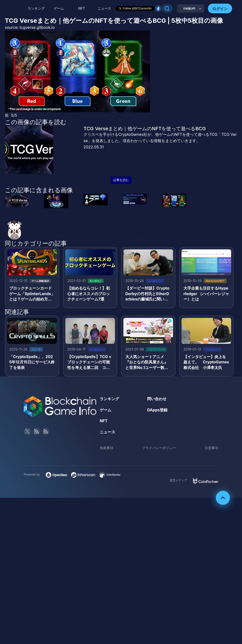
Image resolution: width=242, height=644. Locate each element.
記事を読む (121, 180)
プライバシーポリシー (159, 448)
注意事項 (212, 448)
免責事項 (106, 448)
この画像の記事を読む (36, 122)
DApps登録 (157, 410)
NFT (82, 8)
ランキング (36, 8)
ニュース (107, 432)
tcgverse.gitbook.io (37, 27)
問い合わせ (157, 399)
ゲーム (59, 8)
